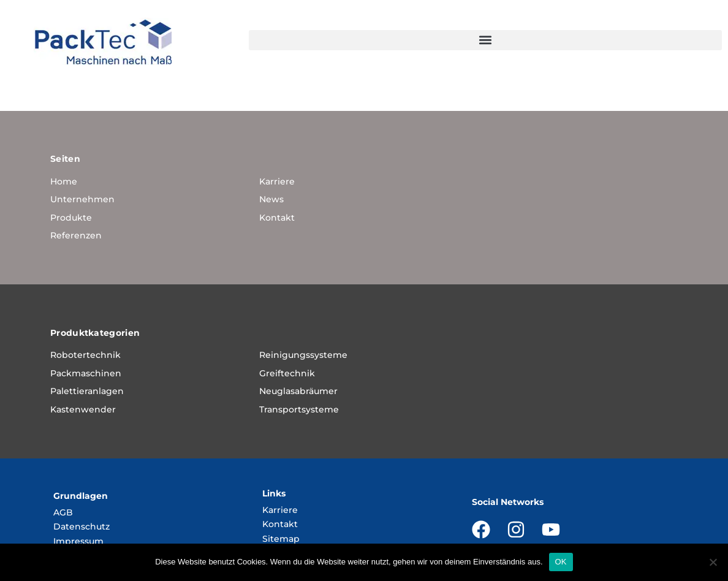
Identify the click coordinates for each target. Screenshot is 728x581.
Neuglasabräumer (298, 391)
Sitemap (281, 539)
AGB (63, 512)
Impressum (78, 541)
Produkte (71, 218)
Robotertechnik (85, 355)
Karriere (277, 181)
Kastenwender (83, 409)
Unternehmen (82, 199)
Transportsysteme (299, 409)
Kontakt (277, 218)
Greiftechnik (287, 373)
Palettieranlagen (87, 391)
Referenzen (76, 235)
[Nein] (713, 562)
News (271, 199)
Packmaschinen (86, 373)
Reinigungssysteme (303, 355)
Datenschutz (82, 526)
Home (64, 181)
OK (561, 562)
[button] (485, 40)
